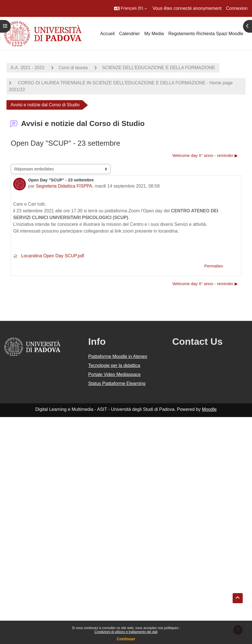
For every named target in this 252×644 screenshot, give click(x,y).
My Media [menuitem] (154, 34)
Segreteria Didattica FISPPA (64, 186)
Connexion (237, 8)
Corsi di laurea (73, 68)
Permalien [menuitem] (214, 266)
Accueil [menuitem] (107, 34)
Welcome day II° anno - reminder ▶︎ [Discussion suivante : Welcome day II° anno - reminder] (205, 156)
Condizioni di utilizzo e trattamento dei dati (126, 632)
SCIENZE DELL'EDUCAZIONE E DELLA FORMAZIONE (158, 68)
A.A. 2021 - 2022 (28, 68)
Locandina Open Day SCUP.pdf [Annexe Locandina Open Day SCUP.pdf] (49, 256)
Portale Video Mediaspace (114, 374)
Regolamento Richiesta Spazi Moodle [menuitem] (206, 34)
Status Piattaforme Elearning (117, 383)
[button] (130, 8)
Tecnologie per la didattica (114, 365)
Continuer (126, 639)
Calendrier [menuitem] (130, 34)
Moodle (209, 409)
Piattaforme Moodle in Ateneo (118, 356)
